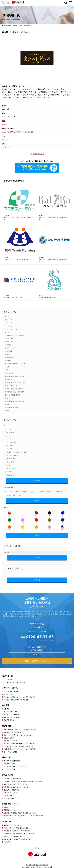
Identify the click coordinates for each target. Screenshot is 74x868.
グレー (36, 514)
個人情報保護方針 (10, 720)
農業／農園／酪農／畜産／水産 (15, 401)
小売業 (7, 367)
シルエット (11, 445)
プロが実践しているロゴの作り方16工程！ (18, 839)
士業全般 (8, 361)
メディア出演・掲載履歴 (12, 714)
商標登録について (10, 810)
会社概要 (7, 709)
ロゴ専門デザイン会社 (13, 2)
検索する (37, 481)
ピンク (23, 521)
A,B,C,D (17, 492)
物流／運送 (9, 379)
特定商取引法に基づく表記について (37, 865)
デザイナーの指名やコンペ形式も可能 (16, 700)
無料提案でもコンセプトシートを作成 (16, 787)
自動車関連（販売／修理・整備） (15, 392)
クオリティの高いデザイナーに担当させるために (20, 697)
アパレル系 (9, 320)
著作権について (9, 807)
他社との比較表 (9, 738)
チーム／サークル (11, 339)
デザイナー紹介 (9, 694)
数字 (20, 495)
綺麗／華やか (11, 432)
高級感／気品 (11, 475)
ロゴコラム (7, 842)
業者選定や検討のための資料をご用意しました (19, 743)
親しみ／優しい (12, 468)
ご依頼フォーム (9, 795)
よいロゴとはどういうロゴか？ (14, 825)
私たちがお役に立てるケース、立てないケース (19, 735)
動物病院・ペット (11, 354)
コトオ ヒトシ (7, 147)
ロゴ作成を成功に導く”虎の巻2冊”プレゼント (18, 746)
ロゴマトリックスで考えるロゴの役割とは (17, 828)
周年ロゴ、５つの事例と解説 (13, 836)
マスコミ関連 (9, 342)
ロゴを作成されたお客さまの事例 (15, 682)
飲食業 (7, 411)
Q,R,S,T (49, 492)
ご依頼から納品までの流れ (12, 779)
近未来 (9, 472)
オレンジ (9, 528)
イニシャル (11, 436)
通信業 (7, 404)
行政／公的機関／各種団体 (13, 395)
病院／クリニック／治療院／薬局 (15, 382)
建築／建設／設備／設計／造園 (15, 376)
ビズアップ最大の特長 (11, 691)
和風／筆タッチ (12, 459)
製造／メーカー (10, 398)
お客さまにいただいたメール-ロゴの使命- (17, 831)
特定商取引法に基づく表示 (12, 717)
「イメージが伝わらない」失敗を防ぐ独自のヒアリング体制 (23, 781)
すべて (7, 317)
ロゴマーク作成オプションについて (15, 766)
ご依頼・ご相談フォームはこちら (37, 661)
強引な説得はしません (11, 793)
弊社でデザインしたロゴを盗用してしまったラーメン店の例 (23, 816)
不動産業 (8, 345)
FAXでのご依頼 (9, 798)
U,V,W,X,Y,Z (59, 492)
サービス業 (9, 326)
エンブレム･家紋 (12, 442)
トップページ (7, 25)
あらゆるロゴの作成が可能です (14, 732)
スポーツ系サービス (11, 329)
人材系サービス (10, 348)
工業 (7, 370)
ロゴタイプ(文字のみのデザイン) (17, 452)
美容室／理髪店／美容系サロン (15, 389)
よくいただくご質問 (10, 752)
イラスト (10, 439)
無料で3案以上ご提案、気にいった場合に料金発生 (20, 729)
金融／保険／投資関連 (12, 408)
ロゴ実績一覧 (14, 25)
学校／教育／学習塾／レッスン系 (15, 364)
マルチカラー (63, 528)
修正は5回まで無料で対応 (12, 790)
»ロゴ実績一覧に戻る (37, 154)
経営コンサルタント (11, 386)
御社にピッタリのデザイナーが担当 (15, 784)
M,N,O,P (41, 492)
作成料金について (10, 764)
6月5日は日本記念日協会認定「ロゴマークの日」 (20, 834)
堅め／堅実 (11, 462)
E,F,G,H (25, 492)
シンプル (10, 449)
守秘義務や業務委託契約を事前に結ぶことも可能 (20, 813)
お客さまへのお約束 (10, 741)
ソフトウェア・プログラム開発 (15, 336)
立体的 (9, 465)
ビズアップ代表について (12, 712)
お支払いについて (10, 769)
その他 (7, 332)
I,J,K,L (33, 492)
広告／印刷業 (9, 373)
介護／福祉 (9, 351)
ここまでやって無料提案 (12, 761)
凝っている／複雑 (13, 455)
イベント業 (9, 323)
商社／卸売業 (9, 357)
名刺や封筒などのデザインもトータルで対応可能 (20, 749)
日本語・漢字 (11, 495)
